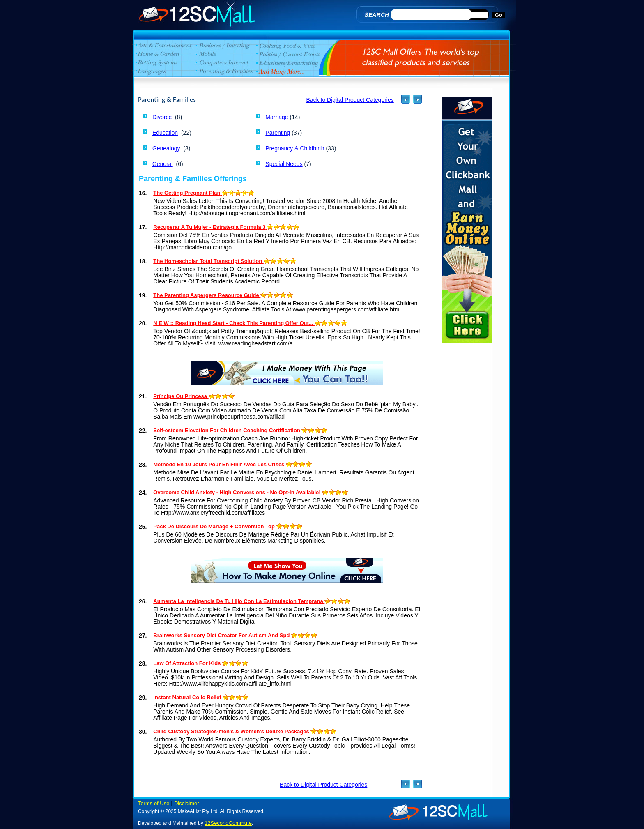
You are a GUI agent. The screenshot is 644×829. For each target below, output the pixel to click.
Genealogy (166, 148)
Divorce (162, 117)
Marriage (277, 117)
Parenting (278, 133)
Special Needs (284, 164)
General (163, 164)
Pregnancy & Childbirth (295, 148)
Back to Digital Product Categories (350, 100)
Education (165, 133)
